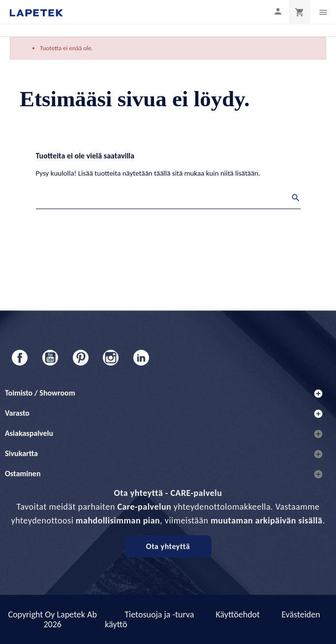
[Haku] (168, 199)
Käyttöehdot (238, 614)
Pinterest (81, 358)
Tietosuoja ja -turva (159, 614)
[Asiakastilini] (278, 11)
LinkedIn (141, 358)
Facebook (20, 358)
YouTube (50, 358)
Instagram (111, 358)
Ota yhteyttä (168, 546)
